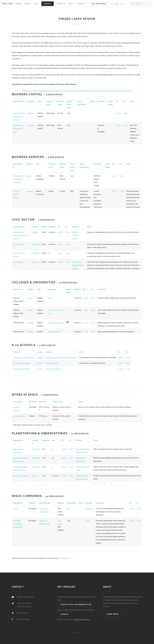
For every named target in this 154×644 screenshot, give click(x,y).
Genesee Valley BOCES (22, 369)
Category (32, 503)
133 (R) (60, 232)
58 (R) (71, 476)
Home (18, 4)
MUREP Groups (64, 558)
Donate (48, 4)
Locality (40, 352)
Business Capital (28, 91)
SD (124, 101)
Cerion (15, 509)
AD (117, 101)
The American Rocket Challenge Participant (61, 357)
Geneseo (35, 232)
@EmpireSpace (22, 613)
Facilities (49, 352)
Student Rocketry (52, 363)
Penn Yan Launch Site (21, 476)
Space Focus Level (69, 104)
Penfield (40, 363)
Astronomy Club (54, 332)
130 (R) (121, 357)
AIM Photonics (18, 262)
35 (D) (139, 509)
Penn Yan (35, 476)
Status (44, 227)
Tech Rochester (19, 244)
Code (39, 289)
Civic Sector (54, 91)
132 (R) (64, 476)
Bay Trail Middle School (22, 363)
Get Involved (99, 4)
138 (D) (61, 253)
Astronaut (17, 402)
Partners (75, 227)
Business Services (42, 91)
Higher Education (66, 91)
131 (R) (114, 176)
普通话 (117, 4)
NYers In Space (89, 91)
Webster (40, 357)
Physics (50, 298)
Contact (81, 4)
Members (52, 227)
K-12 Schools (78, 91)
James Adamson (19, 416)
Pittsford (31, 113)
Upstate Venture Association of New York (19, 116)
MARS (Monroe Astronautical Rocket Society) (21, 235)
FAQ (36, 4)
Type (39, 101)
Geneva (29, 176)
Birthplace (33, 402)
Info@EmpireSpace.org (25, 597)
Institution (17, 289)
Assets (93, 101)
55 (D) (125, 113)
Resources (52, 289)
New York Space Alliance (17, 194)
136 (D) (115, 191)
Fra (121, 4)
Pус (124, 4)
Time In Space (58, 402)
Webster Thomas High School (24, 357)
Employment (72, 503)
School (15, 352)
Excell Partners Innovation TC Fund (18, 128)
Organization (18, 101)
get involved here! (82, 620)
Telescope (46, 440)
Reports (61, 4)
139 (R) (121, 369)
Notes (132, 101)
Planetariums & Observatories (107, 91)
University (101, 101)
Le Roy (40, 369)
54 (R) (122, 176)
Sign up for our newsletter (76, 604)
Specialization (45, 503)
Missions (42, 402)
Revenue (61, 503)
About (28, 4)
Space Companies (125, 91)
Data (4, 4)
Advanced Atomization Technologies (18, 524)
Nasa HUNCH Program (54, 369)
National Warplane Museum (76, 235)
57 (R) (128, 369)
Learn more (112, 614)
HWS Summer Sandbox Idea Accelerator (18, 179)
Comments (101, 289)
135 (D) (118, 113)
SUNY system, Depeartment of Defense (78, 265)
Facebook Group (23, 619)
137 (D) (118, 125)
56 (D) (125, 125)
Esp (112, 4)
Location (31, 101)
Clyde (88, 521)
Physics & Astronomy (55, 323)
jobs (54, 440)
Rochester (31, 125)
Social (81, 503)
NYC (11, 4)
